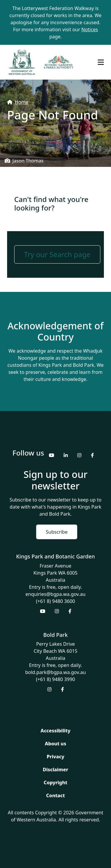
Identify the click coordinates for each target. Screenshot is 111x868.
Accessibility (55, 731)
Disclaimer (56, 770)
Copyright (56, 782)
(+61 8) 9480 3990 (56, 679)
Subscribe (57, 532)
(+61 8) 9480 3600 (56, 601)
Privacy (55, 757)
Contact (55, 795)
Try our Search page (57, 254)
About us (55, 744)
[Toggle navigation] (101, 62)
